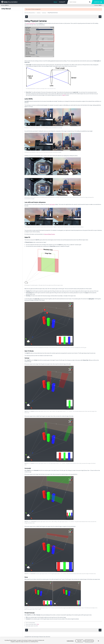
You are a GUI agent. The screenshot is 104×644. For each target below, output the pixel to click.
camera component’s (31, 23)
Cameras (44, 13)
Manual (55, 2)
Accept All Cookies (89, 641)
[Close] (98, 641)
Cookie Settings (70, 641)
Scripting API (62, 2)
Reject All (79, 641)
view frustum (52, 204)
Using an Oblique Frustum (50, 234)
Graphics (39, 13)
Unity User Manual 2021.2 (30, 13)
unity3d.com (97, 2)
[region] (52, 641)
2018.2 (38, 624)
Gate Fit (64, 95)
